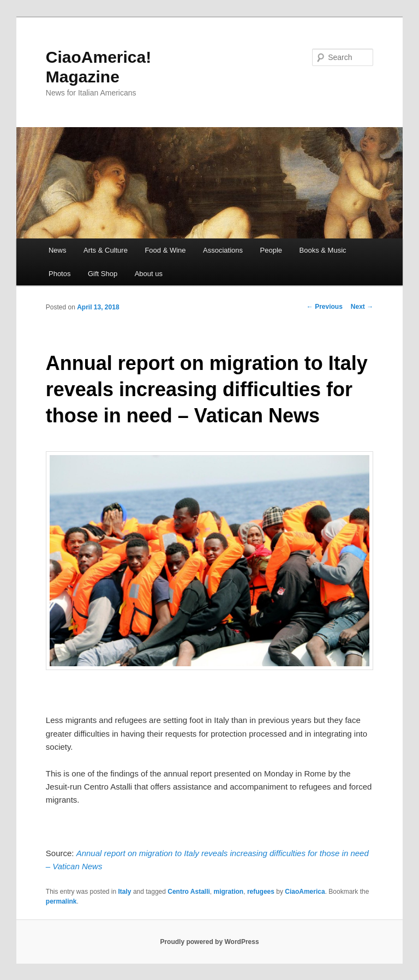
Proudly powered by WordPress (209, 942)
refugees (261, 892)
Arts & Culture (106, 250)
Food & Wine (165, 250)
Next (362, 307)
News (58, 250)
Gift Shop (103, 274)
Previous (325, 307)
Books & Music (323, 250)
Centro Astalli (189, 892)
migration (229, 892)
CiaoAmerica (305, 892)
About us (149, 274)
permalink (61, 901)
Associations (223, 250)
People (271, 250)
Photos (59, 274)
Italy (125, 892)
